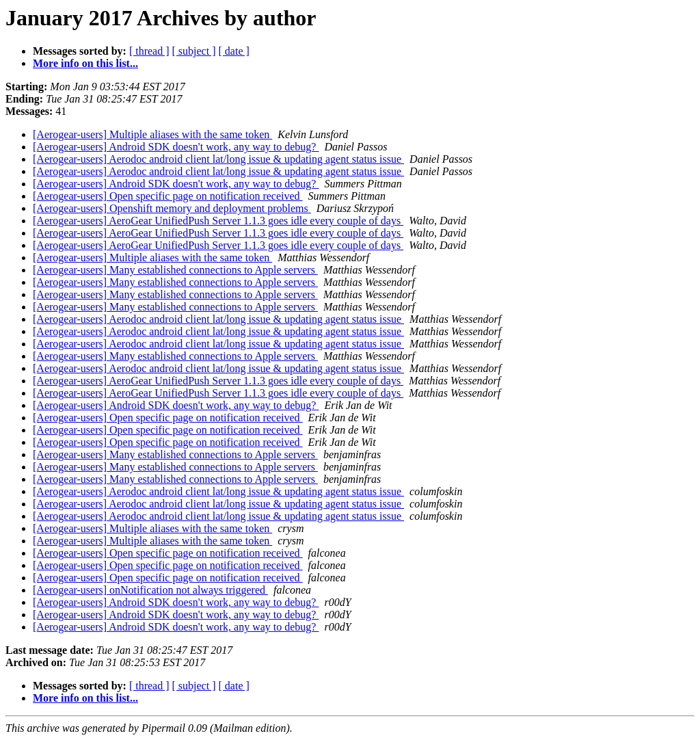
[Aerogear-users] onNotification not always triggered (150, 590)
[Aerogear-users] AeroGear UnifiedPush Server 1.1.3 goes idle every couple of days (218, 221)
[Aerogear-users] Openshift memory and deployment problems (172, 208)
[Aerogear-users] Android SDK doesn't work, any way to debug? (176, 147)
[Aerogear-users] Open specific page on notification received (168, 196)
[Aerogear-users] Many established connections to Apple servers (175, 270)
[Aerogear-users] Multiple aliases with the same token (152, 134)
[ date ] (234, 51)
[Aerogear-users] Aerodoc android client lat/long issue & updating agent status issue (218, 159)
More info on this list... (85, 63)
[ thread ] (149, 51)
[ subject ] (194, 51)
